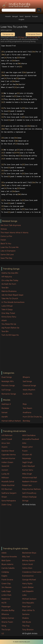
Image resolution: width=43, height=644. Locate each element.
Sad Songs (27, 381)
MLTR (4, 603)
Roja (25, 404)
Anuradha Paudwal (31, 439)
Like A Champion (8, 251)
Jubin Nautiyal (28, 466)
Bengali (15, 16)
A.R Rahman (7, 435)
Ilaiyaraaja (27, 458)
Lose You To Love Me (10, 247)
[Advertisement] (22, 354)
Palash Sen (27, 485)
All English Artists (30, 634)
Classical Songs (29, 386)
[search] (18, 10)
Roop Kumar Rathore (31, 489)
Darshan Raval (8, 451)
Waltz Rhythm (29, 390)
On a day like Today (10, 280)
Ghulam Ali (27, 455)
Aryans (4, 447)
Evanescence (28, 576)
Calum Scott (28, 564)
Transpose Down (34, 34)
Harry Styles (27, 584)
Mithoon (5, 478)
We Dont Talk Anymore (11, 225)
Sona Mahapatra (9, 501)
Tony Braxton (28, 630)
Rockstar (5, 408)
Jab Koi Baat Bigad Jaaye (12, 295)
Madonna (6, 599)
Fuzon (25, 451)
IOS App (21, 37)
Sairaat (5, 412)
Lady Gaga (6, 591)
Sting (4, 626)
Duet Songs (7, 377)
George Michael (29, 580)
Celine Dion (27, 568)
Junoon (5, 470)
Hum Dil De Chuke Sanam (33, 417)
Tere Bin (5, 288)
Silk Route (27, 622)
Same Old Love (7, 255)
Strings (25, 501)
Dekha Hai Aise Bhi (10, 273)
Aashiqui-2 (6, 404)
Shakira (25, 618)
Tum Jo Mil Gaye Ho (10, 335)
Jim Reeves (6, 587)
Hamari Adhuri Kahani (11, 421)
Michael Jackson (29, 599)
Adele (4, 553)
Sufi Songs (6, 390)
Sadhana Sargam (9, 493)
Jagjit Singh (27, 462)
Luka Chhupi (7, 306)
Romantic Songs (9, 394)
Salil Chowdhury (29, 493)
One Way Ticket (8, 313)
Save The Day (6, 258)
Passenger (6, 607)
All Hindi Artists (29, 505)
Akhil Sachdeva (29, 435)
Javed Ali (5, 466)
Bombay (26, 421)
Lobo (24, 595)
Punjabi (35, 16)
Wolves (4, 229)
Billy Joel (26, 557)
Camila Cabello (8, 568)
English (21, 19)
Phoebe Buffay (8, 610)
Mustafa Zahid (8, 482)
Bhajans (26, 377)
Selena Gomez (8, 618)
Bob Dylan (6, 561)
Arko (24, 443)
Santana (26, 614)
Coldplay (5, 572)
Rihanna (5, 614)
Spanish (28, 16)
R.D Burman (7, 489)
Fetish (3, 240)
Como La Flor (6, 236)
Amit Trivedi (7, 439)
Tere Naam (27, 408)
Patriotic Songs (8, 386)
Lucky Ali (5, 474)
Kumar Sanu (28, 470)
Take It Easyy (7, 310)
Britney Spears (29, 561)
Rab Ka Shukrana (9, 291)
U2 (3, 634)
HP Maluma (7, 277)
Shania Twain (7, 622)
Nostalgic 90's (8, 381)
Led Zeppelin (28, 591)
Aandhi (5, 417)
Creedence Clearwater (32, 572)
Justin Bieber (28, 587)
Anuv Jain (6, 443)
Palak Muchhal (8, 485)
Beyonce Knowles (9, 557)
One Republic (28, 603)
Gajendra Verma (9, 455)
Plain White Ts (28, 610)
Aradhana (27, 412)
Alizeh (4, 320)
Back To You (6, 244)
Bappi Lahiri (27, 447)
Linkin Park (6, 595)
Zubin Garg (6, 505)
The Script (6, 630)
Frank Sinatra (7, 580)
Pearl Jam (27, 607)
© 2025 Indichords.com (22, 642)
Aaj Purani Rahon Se (10, 328)
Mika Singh (27, 474)
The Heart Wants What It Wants (14, 233)
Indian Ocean (7, 462)
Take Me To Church (10, 299)
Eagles (4, 576)
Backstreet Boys (29, 553)
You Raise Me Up (9, 324)
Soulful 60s (28, 394)
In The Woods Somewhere (13, 302)
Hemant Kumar (8, 458)
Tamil (21, 16)
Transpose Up (8, 34)
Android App (33, 37)
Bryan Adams (7, 564)
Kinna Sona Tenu (9, 317)
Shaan (4, 497)
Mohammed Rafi (30, 478)
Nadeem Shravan (30, 482)
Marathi (8, 16)
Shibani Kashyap (29, 497)
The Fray (26, 626)
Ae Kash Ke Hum (9, 284)
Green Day (6, 584)
